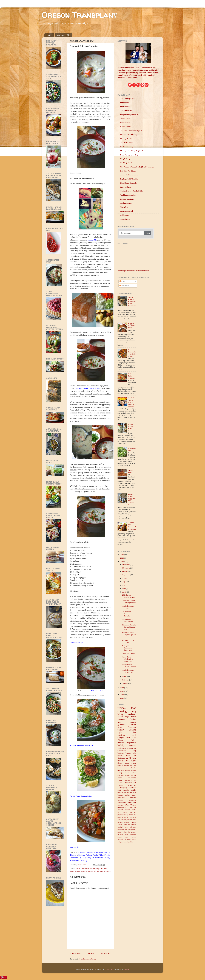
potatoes (84, 871)
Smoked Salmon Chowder (128, 607)
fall (130, 758)
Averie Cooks (125, 119)
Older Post (106, 954)
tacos (119, 812)
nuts (135, 812)
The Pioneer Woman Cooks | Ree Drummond (137, 167)
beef (119, 768)
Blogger (127, 969)
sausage (120, 805)
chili (130, 812)
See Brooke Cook (127, 211)
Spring (134, 763)
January (125, 683)
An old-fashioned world (129, 175)
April (124, 592)
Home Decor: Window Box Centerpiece (128, 659)
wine (134, 792)
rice (127, 760)
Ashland (120, 783)
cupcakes (121, 770)
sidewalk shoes (126, 219)
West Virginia (131, 805)
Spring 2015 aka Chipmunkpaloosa (129, 635)
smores (120, 837)
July (124, 582)
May (124, 589)
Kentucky (132, 727)
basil (120, 748)
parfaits (131, 842)
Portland (120, 827)
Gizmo (120, 740)
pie (132, 830)
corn (129, 830)
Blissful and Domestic (128, 183)
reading (133, 775)
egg (127, 758)
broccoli (133, 797)
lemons (128, 775)
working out (132, 748)
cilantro (131, 815)
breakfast (121, 753)
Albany (120, 832)
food (106, 869)
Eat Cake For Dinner (128, 171)
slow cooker (122, 792)
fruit (119, 722)
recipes (96, 871)
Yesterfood (124, 207)
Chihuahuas (85, 869)
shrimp (120, 763)
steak (126, 834)
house (134, 717)
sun (135, 756)
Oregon (121, 738)
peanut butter (131, 810)
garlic (72, 871)
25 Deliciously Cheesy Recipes (129, 596)
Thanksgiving (122, 788)
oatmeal (127, 822)
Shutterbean (125, 107)
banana (120, 795)
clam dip (127, 832)
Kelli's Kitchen (126, 127)
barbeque (128, 783)
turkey (125, 812)
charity (126, 815)
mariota (120, 780)
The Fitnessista (126, 111)
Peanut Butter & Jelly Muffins (128, 620)
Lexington (133, 817)
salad (128, 738)
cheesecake (122, 807)
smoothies (121, 830)
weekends (132, 714)
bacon (78, 869)
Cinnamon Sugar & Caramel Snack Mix (129, 627)
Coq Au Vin (128, 839)
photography (122, 802)
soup (101, 871)
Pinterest (133, 825)
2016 (122, 558)
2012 (122, 695)
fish (102, 869)
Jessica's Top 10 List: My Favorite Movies (131, 402)
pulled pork (132, 802)
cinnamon (133, 800)
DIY (126, 830)
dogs (98, 869)
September (126, 575)
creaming (133, 807)
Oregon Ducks (123, 765)
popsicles (126, 790)
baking (120, 714)
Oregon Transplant (79, 15)
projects (120, 815)
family (133, 712)
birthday (121, 745)
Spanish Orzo (131, 471)
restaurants (132, 788)
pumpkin (127, 780)
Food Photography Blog (129, 155)
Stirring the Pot (126, 139)
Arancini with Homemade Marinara (132, 526)
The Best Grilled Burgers (128, 641)
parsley (77, 871)
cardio (120, 778)
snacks (127, 763)
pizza (134, 773)
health (134, 735)
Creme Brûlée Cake (131, 426)
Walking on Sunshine (128, 195)
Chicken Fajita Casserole (132, 376)
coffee (127, 795)
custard (120, 810)
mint (119, 790)
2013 (122, 691)
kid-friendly (132, 778)
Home (49, 35)
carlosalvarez (110, 969)
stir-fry (134, 780)
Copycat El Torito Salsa (131, 326)
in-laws (127, 770)
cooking (93, 869)
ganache (134, 832)
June (124, 585)
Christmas (121, 758)
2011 (122, 698)
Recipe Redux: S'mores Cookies (129, 666)
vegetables (108, 871)
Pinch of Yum (125, 123)
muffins (120, 785)
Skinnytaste (125, 103)
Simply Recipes (126, 159)
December (126, 565)
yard (134, 738)
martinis (126, 842)
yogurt (126, 837)
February (126, 680)
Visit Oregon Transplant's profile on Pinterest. (134, 271)
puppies (90, 871)
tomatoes (121, 719)
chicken (133, 719)
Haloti (133, 740)
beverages (121, 797)
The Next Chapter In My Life (131, 131)
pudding (120, 834)
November (126, 568)
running (121, 743)
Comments (124, 286)
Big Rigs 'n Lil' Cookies (129, 179)
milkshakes (133, 834)
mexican (121, 735)
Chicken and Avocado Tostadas (126, 614)
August (125, 578)
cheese (120, 717)
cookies (133, 722)
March (125, 676)
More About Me (63, 35)
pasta (120, 727)
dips (127, 827)
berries (134, 768)
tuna (135, 830)
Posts (122, 281)
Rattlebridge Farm (127, 199)
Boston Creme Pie (124, 825)
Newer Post (76, 954)
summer (133, 745)
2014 (122, 688)
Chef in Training (127, 147)
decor (134, 795)
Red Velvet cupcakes (124, 820)
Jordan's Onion (126, 203)
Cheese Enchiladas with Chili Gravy (132, 353)
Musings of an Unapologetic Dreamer (134, 151)
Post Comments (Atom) (88, 959)
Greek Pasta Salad (128, 653)
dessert (120, 756)
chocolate (132, 732)
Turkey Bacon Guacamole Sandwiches (127, 648)
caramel (120, 800)
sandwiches (132, 785)
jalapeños (133, 827)
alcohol (130, 792)
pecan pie (126, 817)
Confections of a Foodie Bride (131, 191)
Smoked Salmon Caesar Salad (128, 671)
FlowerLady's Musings (129, 135)
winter (128, 756)
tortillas (133, 790)
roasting (134, 822)
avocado (133, 765)
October (125, 571)
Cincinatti (121, 775)
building (128, 753)
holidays (133, 725)
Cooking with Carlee (128, 163)
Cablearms (124, 215)
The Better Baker (127, 143)
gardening (122, 725)
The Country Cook (127, 99)
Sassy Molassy (126, 187)
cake (135, 753)
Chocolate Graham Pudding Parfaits (129, 602)
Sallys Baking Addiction (129, 115)
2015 (122, 562)
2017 (122, 555)
